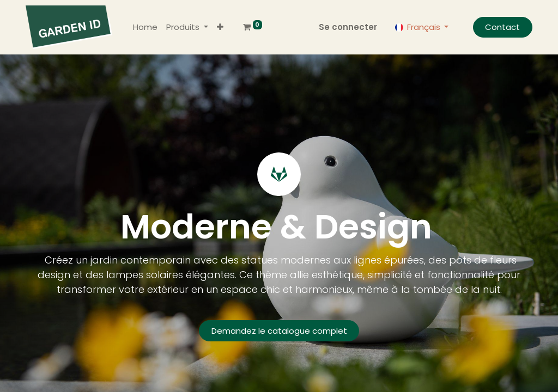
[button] (220, 27)
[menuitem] (145, 27)
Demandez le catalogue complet (279, 331)
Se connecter (348, 27)
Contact (502, 27)
